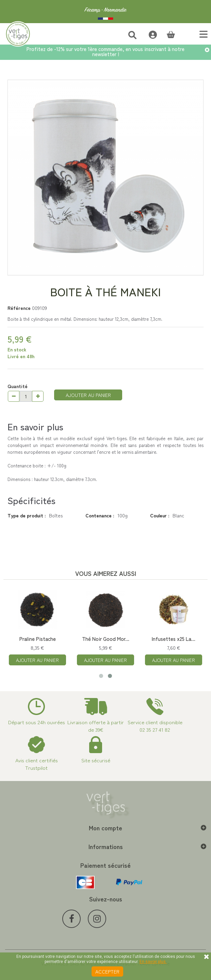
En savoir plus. (153, 962)
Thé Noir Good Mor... (106, 639)
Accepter (107, 971)
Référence (19, 308)
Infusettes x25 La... (174, 639)
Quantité (18, 386)
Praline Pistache (38, 639)
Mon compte (105, 828)
